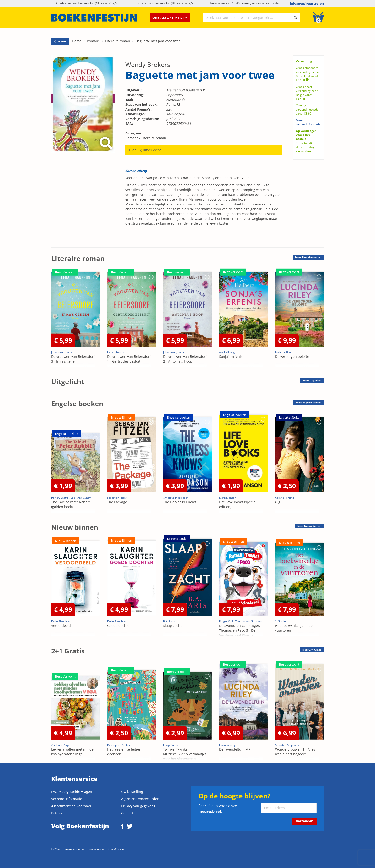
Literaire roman (118, 41)
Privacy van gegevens (138, 806)
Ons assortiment (170, 18)
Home (77, 41)
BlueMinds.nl (116, 849)
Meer (308, 257)
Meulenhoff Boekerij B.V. (186, 90)
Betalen (57, 813)
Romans (93, 41)
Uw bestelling (132, 792)
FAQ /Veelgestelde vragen (72, 792)
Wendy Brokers (148, 65)
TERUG (60, 41)
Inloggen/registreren (307, 3)
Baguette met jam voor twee (158, 41)
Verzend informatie (67, 799)
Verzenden (305, 821)
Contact (127, 813)
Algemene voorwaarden (140, 799)
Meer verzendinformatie (308, 122)
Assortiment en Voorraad (71, 806)
